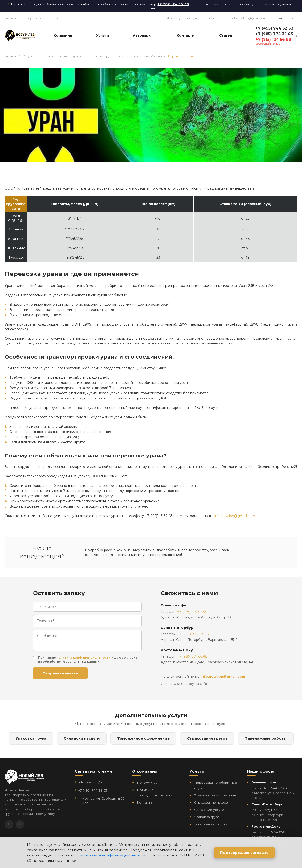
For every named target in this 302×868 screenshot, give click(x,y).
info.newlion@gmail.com (249, 18)
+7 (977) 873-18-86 (193, 634)
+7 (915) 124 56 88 (273, 40)
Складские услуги (82, 738)
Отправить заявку (60, 673)
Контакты (145, 802)
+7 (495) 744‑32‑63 (93, 790)
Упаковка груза (31, 738)
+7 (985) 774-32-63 (192, 656)
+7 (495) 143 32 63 (192, 612)
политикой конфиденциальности (113, 855)
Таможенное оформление (143, 738)
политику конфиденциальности (84, 658)
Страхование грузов (207, 738)
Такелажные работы (266, 738)
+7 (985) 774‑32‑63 (272, 832)
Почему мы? (147, 783)
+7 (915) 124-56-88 (173, 4)
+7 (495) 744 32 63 (274, 28)
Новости (60, 18)
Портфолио (35, 18)
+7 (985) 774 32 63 (274, 34)
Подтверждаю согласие (244, 853)
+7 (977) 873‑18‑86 (272, 810)
